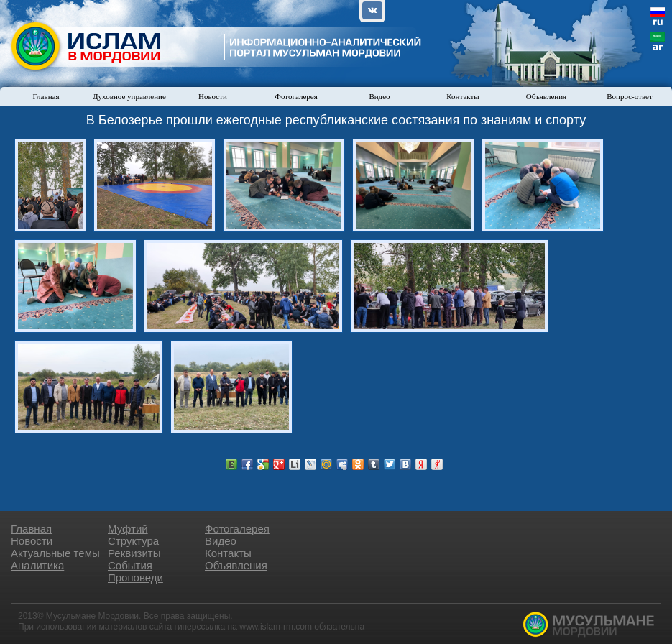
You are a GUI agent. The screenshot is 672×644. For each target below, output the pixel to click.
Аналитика (37, 565)
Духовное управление (129, 96)
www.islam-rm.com (276, 627)
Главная (46, 96)
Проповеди (135, 578)
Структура (133, 541)
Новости (213, 96)
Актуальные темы (55, 553)
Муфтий (128, 529)
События (130, 565)
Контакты (462, 96)
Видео (379, 96)
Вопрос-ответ (630, 96)
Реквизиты (134, 553)
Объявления (546, 96)
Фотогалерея (296, 96)
